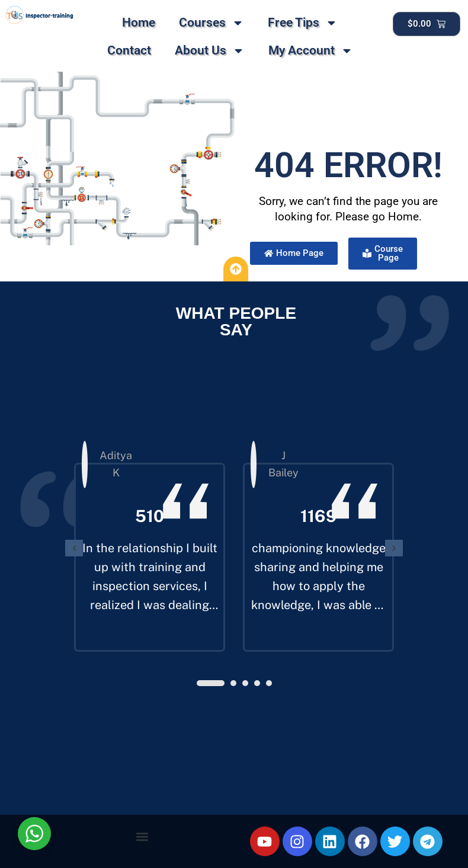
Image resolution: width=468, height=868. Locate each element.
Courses (211, 23)
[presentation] (74, 548)
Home (139, 23)
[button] (211, 683)
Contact (129, 50)
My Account (311, 51)
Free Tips (303, 23)
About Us (210, 51)
